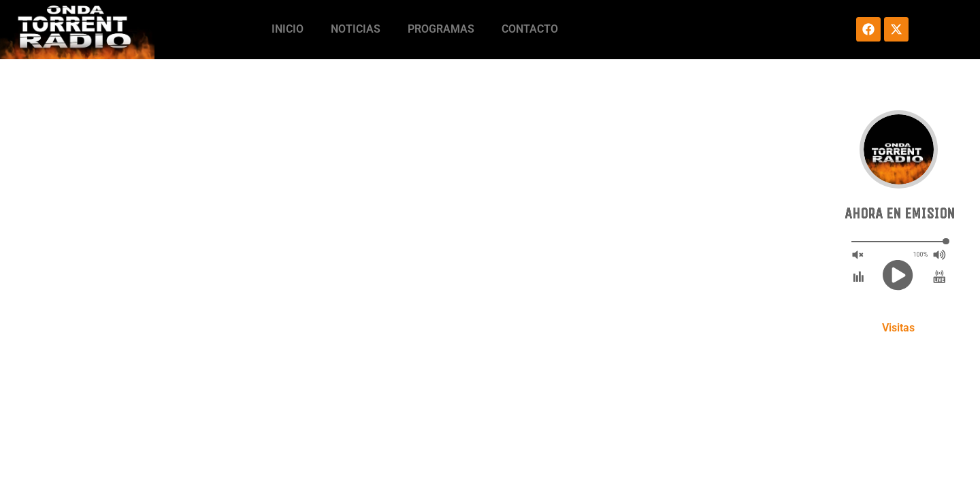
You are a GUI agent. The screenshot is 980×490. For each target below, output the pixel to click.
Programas (441, 29)
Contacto (530, 29)
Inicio (288, 29)
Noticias (356, 29)
